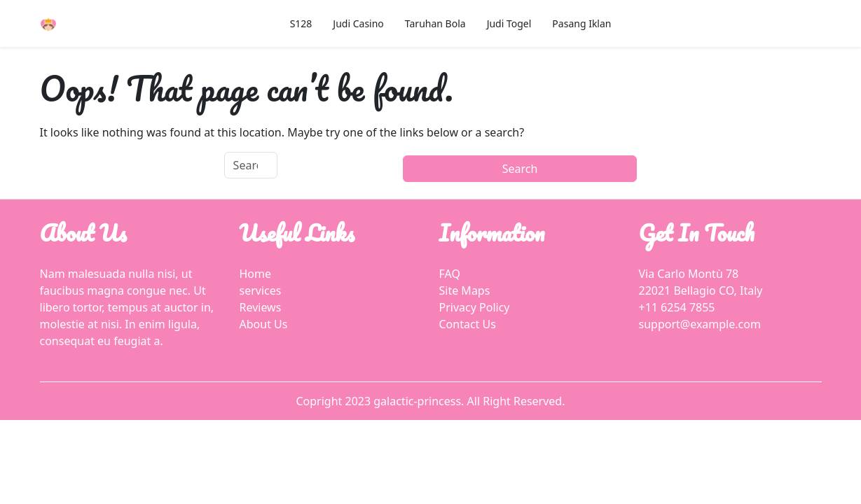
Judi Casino (358, 23)
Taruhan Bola (435, 23)
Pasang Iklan (581, 23)
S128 (301, 23)
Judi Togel (509, 23)
